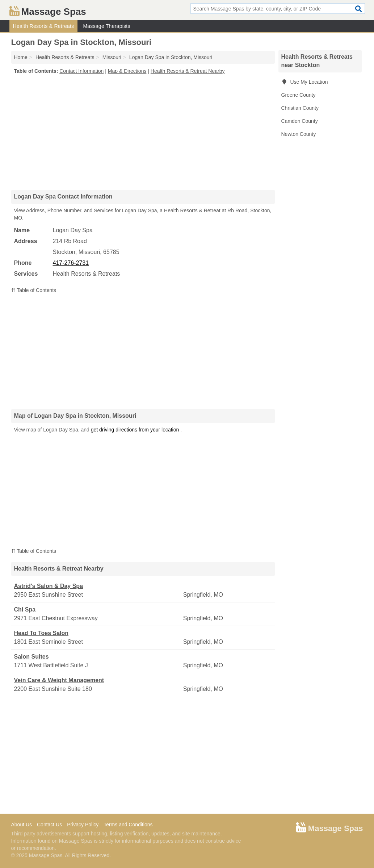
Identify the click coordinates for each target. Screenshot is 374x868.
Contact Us (49, 825)
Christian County (300, 108)
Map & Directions (127, 71)
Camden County (300, 121)
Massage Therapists (106, 26)
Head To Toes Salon (41, 633)
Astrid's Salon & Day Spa (49, 586)
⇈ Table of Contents (34, 290)
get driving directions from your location (135, 430)
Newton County (299, 134)
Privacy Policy (83, 825)
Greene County (299, 95)
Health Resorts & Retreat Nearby (188, 71)
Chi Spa (25, 610)
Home (21, 57)
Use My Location (305, 82)
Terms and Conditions (128, 825)
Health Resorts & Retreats (44, 26)
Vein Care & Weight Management (59, 680)
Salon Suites (31, 657)
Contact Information (81, 71)
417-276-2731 (71, 263)
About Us (22, 825)
